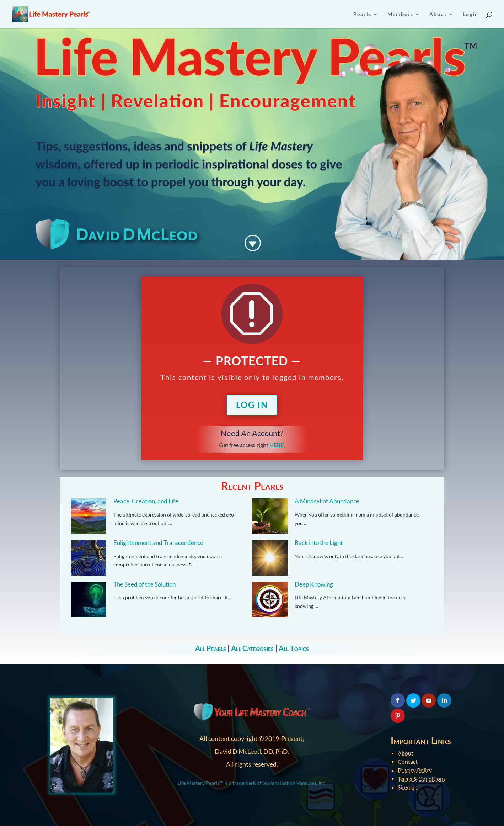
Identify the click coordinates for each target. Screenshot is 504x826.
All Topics (294, 648)
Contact (408, 761)
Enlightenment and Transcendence (158, 543)
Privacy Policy (415, 770)
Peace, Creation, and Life (146, 501)
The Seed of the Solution (144, 584)
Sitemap (408, 787)
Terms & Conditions (422, 779)
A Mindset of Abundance (327, 501)
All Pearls (211, 648)
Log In (252, 405)
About (406, 753)
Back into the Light (319, 543)
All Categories (252, 648)
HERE (277, 445)
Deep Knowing (314, 584)
